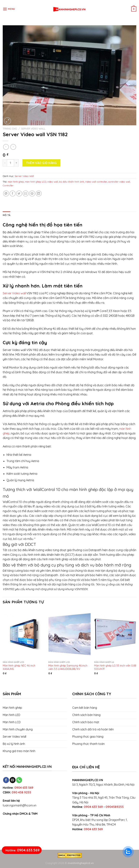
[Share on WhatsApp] (6, 193)
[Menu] (9, 9)
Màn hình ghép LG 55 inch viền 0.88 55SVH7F (115, 667)
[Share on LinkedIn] (39, 193)
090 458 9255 (21, 792)
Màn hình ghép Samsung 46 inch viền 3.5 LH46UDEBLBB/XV (68, 667)
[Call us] (19, 780)
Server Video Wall (33, 128)
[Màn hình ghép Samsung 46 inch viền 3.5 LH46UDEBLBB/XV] (69, 634)
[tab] (7, 215)
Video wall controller (96, 182)
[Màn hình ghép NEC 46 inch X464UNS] (24, 634)
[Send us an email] (13, 780)
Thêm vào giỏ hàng (41, 163)
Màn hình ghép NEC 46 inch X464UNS (19, 667)
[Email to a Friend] (26, 193)
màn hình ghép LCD (36, 182)
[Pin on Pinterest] (32, 193)
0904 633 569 (24, 788)
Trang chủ (10, 128)
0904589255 (115, 807)
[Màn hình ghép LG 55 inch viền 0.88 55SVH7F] (115, 634)
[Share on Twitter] (19, 193)
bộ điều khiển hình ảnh (71, 182)
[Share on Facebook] (13, 193)
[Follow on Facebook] (6, 780)
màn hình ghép (16, 182)
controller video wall (119, 182)
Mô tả (7, 215)
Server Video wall (14, 293)
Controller (8, 185)
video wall (53, 182)
